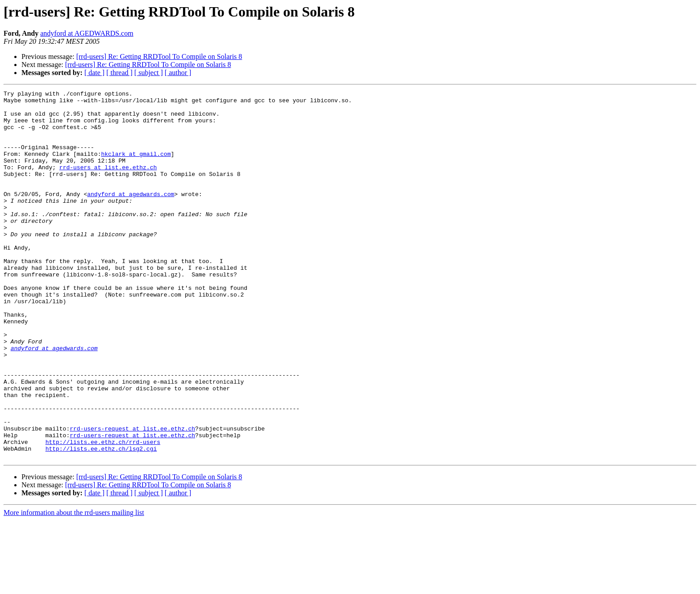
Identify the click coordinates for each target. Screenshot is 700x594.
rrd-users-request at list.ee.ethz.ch (132, 497)
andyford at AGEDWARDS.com (87, 33)
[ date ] (94, 73)
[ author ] (178, 73)
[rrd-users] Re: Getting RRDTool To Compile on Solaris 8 (159, 56)
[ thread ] (119, 73)
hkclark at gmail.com (136, 167)
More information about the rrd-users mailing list (74, 586)
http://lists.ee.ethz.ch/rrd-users (103, 513)
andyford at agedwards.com (131, 215)
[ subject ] (149, 73)
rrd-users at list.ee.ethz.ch (108, 183)
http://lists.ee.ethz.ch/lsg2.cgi (101, 521)
